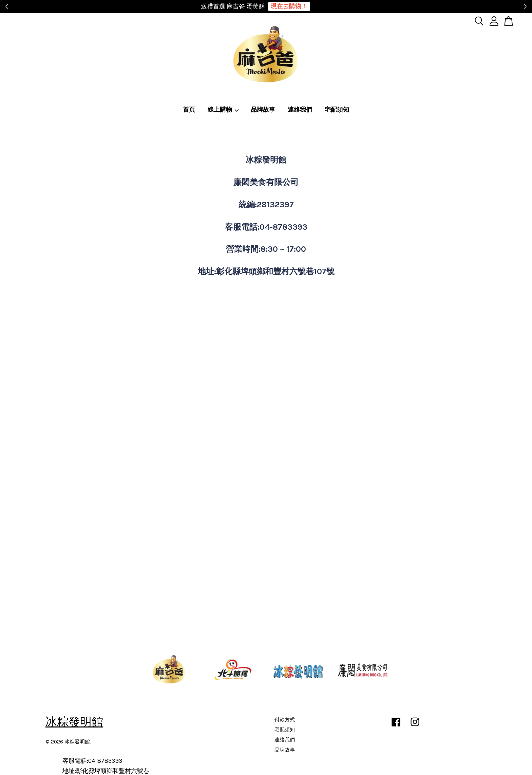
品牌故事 (263, 110)
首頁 (189, 110)
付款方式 (285, 720)
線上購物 (224, 110)
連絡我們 (300, 110)
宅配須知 (337, 110)
